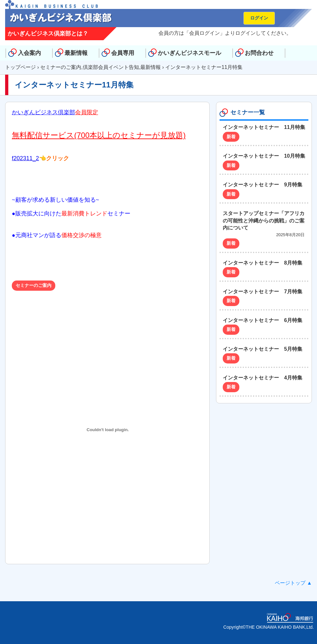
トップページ (20, 67)
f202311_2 (25, 158)
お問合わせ (259, 53)
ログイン (259, 18)
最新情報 (76, 53)
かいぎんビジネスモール (189, 53)
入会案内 (29, 53)
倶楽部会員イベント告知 (111, 67)
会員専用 (123, 53)
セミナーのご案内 (61, 67)
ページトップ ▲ (293, 583)
